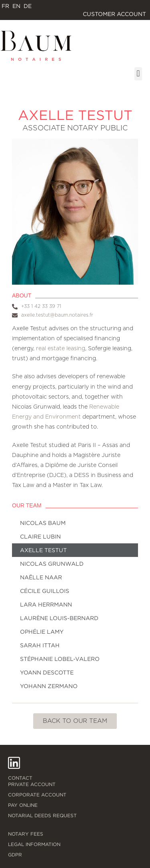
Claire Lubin (40, 536)
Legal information (34, 844)
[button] (138, 74)
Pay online (23, 805)
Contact (20, 778)
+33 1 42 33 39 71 (41, 306)
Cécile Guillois (45, 591)
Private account (32, 784)
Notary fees (26, 834)
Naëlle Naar (41, 577)
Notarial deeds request (42, 815)
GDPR (15, 855)
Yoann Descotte (47, 672)
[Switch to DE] (28, 6)
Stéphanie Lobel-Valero (60, 659)
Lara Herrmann (46, 604)
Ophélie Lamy (42, 632)
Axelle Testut (43, 550)
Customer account (116, 14)
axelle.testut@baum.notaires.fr (57, 315)
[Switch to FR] (5, 6)
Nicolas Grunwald (52, 564)
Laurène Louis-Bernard (59, 618)
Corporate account (37, 795)
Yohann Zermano (49, 686)
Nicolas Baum (43, 523)
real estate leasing (61, 349)
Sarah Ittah (40, 645)
